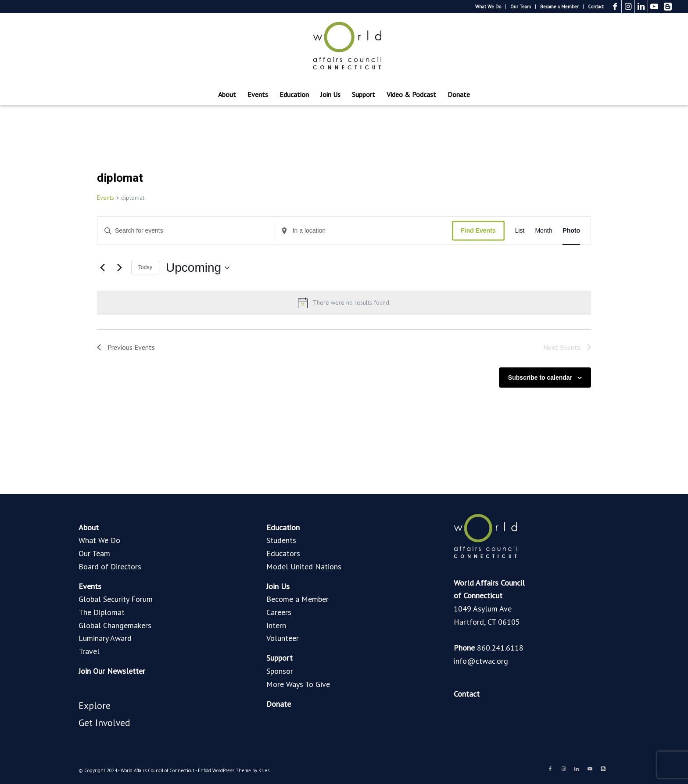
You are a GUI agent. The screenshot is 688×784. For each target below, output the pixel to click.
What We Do (488, 7)
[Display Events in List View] (520, 231)
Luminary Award (105, 638)
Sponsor (280, 671)
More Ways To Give (298, 684)
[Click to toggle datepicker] (198, 268)
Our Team (521, 7)
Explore (95, 705)
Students (281, 540)
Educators (283, 553)
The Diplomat (102, 612)
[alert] (344, 303)
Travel (89, 651)
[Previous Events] (102, 268)
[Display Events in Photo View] (571, 231)
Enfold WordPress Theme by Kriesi (234, 770)
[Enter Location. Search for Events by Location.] (364, 231)
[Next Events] (119, 268)
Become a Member (559, 7)
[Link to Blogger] (668, 7)
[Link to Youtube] (654, 7)
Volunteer (283, 638)
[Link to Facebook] (615, 7)
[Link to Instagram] (628, 7)
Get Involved (104, 723)
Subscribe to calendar (540, 378)
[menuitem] (488, 7)
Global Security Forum (116, 599)
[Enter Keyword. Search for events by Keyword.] (186, 231)
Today (145, 267)
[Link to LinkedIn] (641, 7)
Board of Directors (110, 566)
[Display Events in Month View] (543, 231)
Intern (276, 625)
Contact (596, 7)
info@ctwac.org (481, 661)
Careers (279, 612)
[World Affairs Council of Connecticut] (344, 48)
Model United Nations (304, 566)
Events (106, 198)
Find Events (478, 230)
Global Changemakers (115, 625)
